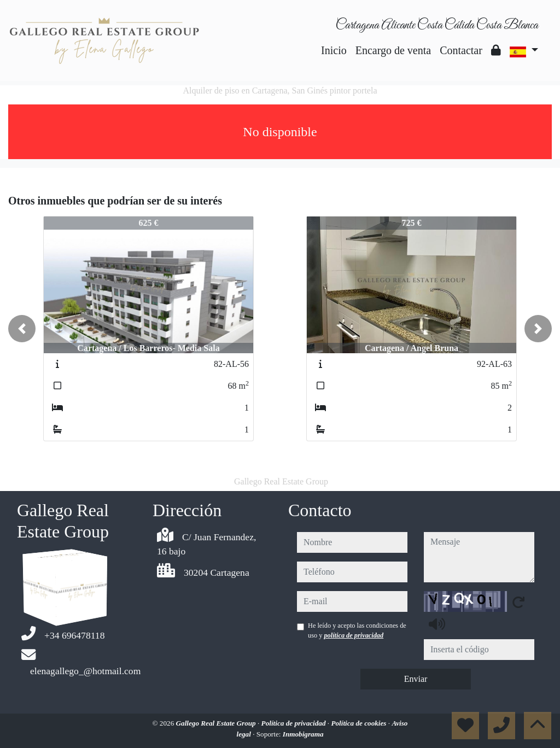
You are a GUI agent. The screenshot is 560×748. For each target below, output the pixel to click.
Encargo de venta (393, 50)
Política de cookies (359, 723)
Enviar (416, 679)
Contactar (461, 50)
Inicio (334, 50)
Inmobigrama (303, 734)
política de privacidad (354, 635)
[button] (22, 329)
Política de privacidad (294, 723)
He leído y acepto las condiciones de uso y (357, 630)
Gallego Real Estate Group (217, 723)
